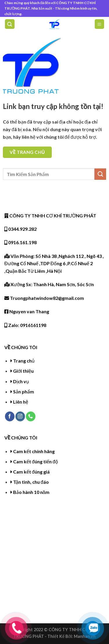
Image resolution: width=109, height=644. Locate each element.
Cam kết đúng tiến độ (36, 461)
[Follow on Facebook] (10, 416)
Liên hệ (21, 402)
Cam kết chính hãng (34, 451)
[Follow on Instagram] (20, 416)
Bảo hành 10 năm (31, 492)
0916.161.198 (20, 242)
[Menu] (100, 24)
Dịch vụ (21, 381)
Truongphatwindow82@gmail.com (44, 298)
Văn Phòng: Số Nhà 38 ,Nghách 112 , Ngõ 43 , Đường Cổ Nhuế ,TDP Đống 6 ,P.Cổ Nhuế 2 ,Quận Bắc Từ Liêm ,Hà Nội (54, 263)
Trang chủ (24, 361)
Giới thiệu (23, 371)
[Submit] (100, 174)
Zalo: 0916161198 (25, 325)
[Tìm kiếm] (10, 24)
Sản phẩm (24, 391)
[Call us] (31, 416)
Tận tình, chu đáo (31, 482)
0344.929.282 (20, 229)
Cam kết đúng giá (31, 472)
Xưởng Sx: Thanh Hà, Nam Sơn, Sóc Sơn (49, 284)
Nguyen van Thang (27, 311)
